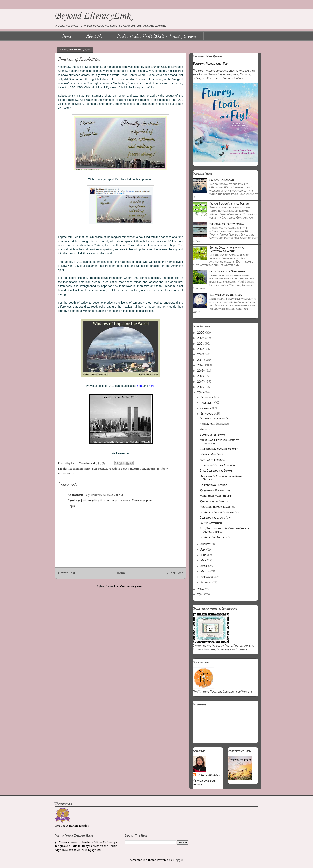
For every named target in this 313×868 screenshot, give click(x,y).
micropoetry (66, 473)
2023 (201, 349)
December (207, 397)
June (204, 555)
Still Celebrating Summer (217, 471)
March (205, 571)
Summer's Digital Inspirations (220, 512)
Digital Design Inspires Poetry (229, 204)
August (205, 544)
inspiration (137, 469)
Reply (72, 506)
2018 (201, 376)
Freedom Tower (119, 469)
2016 (201, 387)
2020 (201, 365)
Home (67, 36)
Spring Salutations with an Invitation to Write (227, 249)
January (206, 582)
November (207, 402)
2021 (201, 360)
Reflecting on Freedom (215, 501)
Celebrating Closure (213, 485)
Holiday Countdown (222, 180)
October (206, 408)
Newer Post (67, 573)
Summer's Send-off (213, 435)
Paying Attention (211, 523)
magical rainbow (157, 469)
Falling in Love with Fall (215, 418)
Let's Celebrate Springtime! (228, 271)
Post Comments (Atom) (129, 587)
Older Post (175, 573)
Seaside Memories (211, 454)
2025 (201, 338)
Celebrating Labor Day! (215, 518)
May (204, 560)
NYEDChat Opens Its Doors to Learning (219, 442)
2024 (201, 343)
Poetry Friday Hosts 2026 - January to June (157, 36)
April (204, 566)
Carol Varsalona (209, 775)
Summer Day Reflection (215, 537)
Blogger (178, 860)
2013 (201, 594)
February (207, 577)
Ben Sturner (100, 469)
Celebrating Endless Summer (219, 449)
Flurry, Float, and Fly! (210, 64)
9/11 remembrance (79, 469)
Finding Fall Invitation (214, 424)
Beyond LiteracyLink (93, 16)
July (203, 550)
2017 (201, 382)
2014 (201, 589)
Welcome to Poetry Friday (227, 224)
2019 (201, 371)
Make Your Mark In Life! (216, 496)
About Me (95, 36)
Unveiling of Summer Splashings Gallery (221, 478)
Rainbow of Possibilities (215, 490)
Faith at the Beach (212, 460)
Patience (205, 429)
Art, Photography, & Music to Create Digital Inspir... (224, 530)
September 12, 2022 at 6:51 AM (104, 495)
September (208, 413)
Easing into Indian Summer (217, 465)
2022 (201, 354)
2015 (201, 392)
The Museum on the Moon (226, 295)
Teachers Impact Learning (217, 507)
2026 (201, 332)
